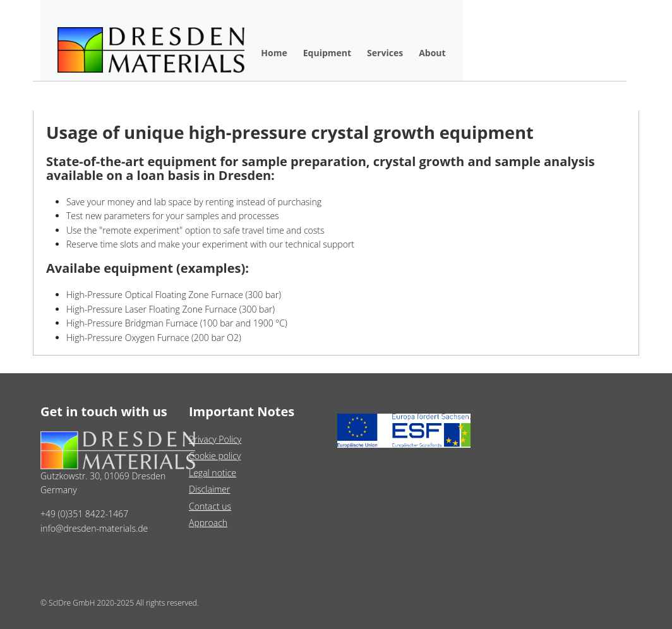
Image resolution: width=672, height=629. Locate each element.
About (432, 53)
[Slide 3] (359, 338)
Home (274, 53)
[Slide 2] (336, 338)
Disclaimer (209, 489)
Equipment (327, 53)
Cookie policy (215, 456)
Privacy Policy (215, 439)
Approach (208, 523)
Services (385, 53)
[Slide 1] (313, 338)
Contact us (210, 506)
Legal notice (213, 473)
